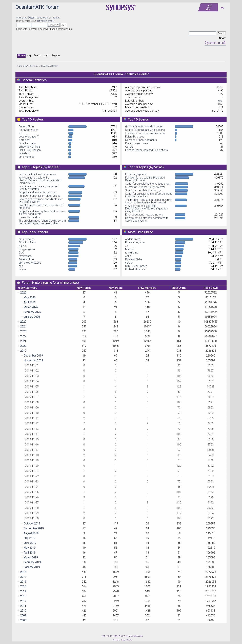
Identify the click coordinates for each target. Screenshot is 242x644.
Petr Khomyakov (29, 130)
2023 (23, 331)
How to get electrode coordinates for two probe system (41, 200)
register (55, 18)
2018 (23, 572)
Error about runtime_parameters (37, 174)
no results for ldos (29, 217)
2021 (23, 341)
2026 (23, 293)
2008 (23, 620)
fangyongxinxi (27, 249)
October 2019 (32, 524)
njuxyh (22, 246)
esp (21, 266)
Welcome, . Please (29, 18)
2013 (23, 596)
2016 (23, 582)
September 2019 (34, 528)
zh (20, 133)
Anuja (128, 256)
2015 (23, 586)
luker (221, 101)
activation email (45, 21)
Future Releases (135, 137)
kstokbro (24, 153)
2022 (23, 336)
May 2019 (30, 548)
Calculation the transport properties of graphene (41, 207)
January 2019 (32, 567)
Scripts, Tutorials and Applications (145, 130)
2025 (23, 322)
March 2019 (31, 558)
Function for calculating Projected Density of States (38, 188)
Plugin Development (137, 143)
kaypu (22, 269)
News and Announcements (141, 140)
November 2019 (33, 360)
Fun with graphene (136, 174)
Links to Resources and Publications (146, 150)
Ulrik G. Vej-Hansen (30, 150)
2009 (23, 616)
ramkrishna (25, 256)
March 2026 (31, 307)
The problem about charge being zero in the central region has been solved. (42, 222)
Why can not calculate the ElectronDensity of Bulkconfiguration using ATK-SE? (40, 180)
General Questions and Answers (144, 126)
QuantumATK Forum (37, 7)
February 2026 (32, 312)
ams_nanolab (27, 157)
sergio (129, 263)
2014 (23, 591)
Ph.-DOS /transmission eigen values (39, 196)
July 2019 (29, 538)
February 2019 (32, 562)
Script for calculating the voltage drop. (148, 184)
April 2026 (30, 302)
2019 (23, 351)
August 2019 (31, 533)
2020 (23, 346)
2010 (23, 611)
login (45, 18)
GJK (21, 253)
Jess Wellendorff (29, 137)
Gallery (129, 147)
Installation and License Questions (145, 133)
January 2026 (32, 317)
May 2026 (30, 297)
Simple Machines (135, 636)
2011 (23, 606)
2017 (23, 577)
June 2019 (30, 543)
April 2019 (30, 553)
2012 (23, 601)
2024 (23, 327)
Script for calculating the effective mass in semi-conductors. (42, 213)
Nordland (24, 140)
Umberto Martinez (29, 147)
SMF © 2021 (120, 636)
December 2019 (33, 356)
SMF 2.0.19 (107, 636)
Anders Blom (26, 126)
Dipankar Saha (27, 143)
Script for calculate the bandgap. (38, 192)
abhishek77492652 (30, 263)
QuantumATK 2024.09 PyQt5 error (145, 187)
